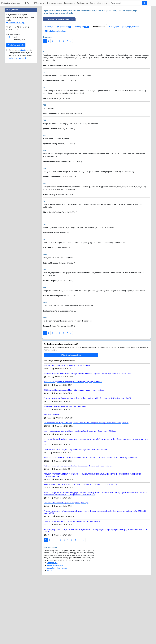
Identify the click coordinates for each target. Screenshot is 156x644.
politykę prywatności (17, 123)
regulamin (22, 115)
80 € (19, 95)
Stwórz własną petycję (71, 416)
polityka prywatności (131, 27)
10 (79, 601)
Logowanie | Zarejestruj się (76, 3)
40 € (11, 95)
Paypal (14, 102)
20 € (27, 92)
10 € (19, 92)
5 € (10, 92)
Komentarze (99, 27)
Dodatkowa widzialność (56, 31)
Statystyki (114, 27)
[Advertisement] (97, 62)
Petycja (49, 27)
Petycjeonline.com (11, 3)
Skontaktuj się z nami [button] (99, 3)
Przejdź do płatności (16, 110)
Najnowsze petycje (55, 3)
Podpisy (82, 27)
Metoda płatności (13, 99)
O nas (50, 631)
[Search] (126, 3)
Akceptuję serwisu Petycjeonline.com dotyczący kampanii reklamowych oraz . (21, 119)
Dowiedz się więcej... (16, 88)
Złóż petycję (40, 3)
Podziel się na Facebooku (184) (59, 19)
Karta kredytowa (18, 105)
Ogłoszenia (64, 27)
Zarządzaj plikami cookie (57, 629)
